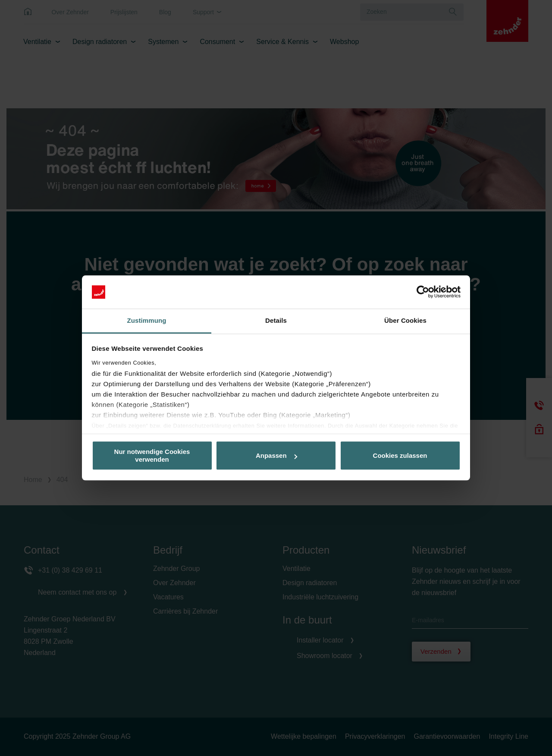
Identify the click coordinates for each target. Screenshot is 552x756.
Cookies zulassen (400, 455)
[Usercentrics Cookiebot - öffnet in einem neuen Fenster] (423, 292)
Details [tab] (276, 320)
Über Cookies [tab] (405, 320)
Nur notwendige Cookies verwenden (152, 456)
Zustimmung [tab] (147, 320)
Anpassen (276, 455)
